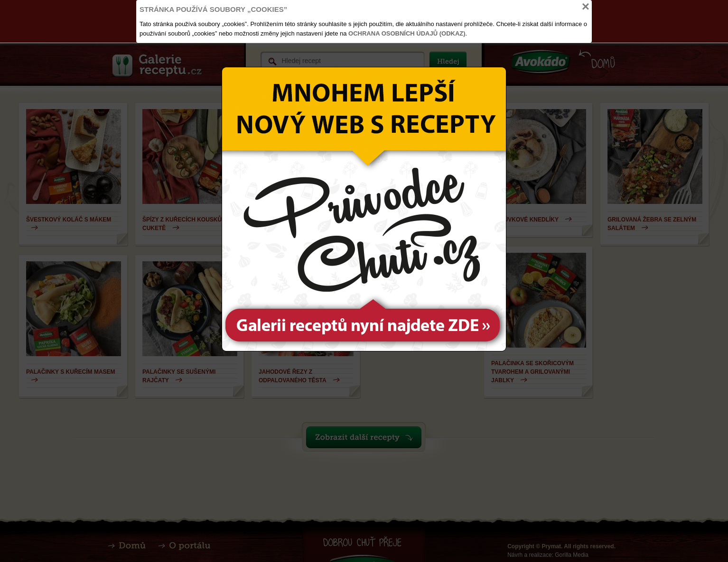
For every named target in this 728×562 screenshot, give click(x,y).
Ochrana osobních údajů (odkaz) (407, 33)
